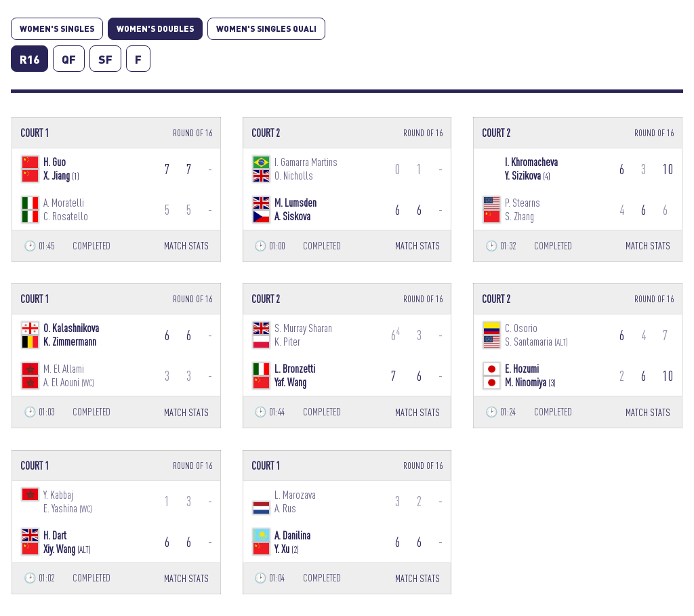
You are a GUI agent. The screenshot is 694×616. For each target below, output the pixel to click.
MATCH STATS (186, 246)
